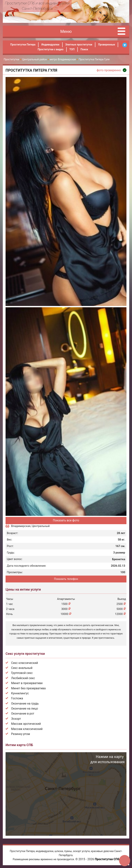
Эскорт (16, 719)
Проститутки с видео (50, 49)
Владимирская (21, 526)
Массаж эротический (26, 724)
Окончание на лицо (25, 709)
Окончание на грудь (25, 704)
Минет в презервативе (27, 683)
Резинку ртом (21, 734)
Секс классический (25, 663)
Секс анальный (22, 668)
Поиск (84, 49)
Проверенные (107, 45)
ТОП (72, 49)
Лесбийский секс (23, 678)
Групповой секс (22, 673)
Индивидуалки (50, 45)
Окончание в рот (23, 714)
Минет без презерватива (28, 688)
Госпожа (17, 698)
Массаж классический (27, 729)
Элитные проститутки (79, 45)
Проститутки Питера (23, 45)
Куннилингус (20, 693)
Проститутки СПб (107, 859)
